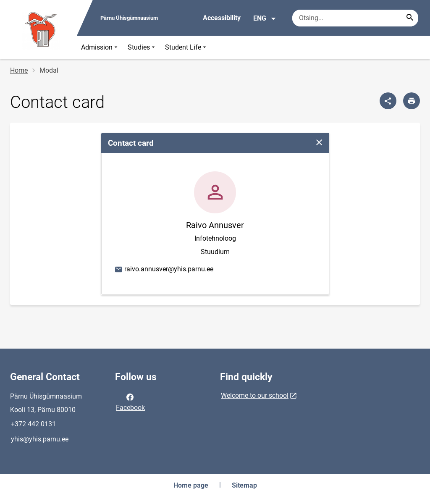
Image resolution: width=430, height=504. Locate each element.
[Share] (388, 101)
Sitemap (244, 485)
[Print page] (412, 101)
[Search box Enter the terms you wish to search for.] (355, 18)
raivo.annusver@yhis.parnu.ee (164, 270)
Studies (142, 47)
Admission (100, 47)
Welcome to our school (255, 395)
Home (19, 70)
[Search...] (410, 18)
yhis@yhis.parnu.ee (40, 439)
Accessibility (222, 18)
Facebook (130, 402)
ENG (265, 18)
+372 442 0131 (33, 424)
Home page (191, 485)
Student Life (186, 47)
